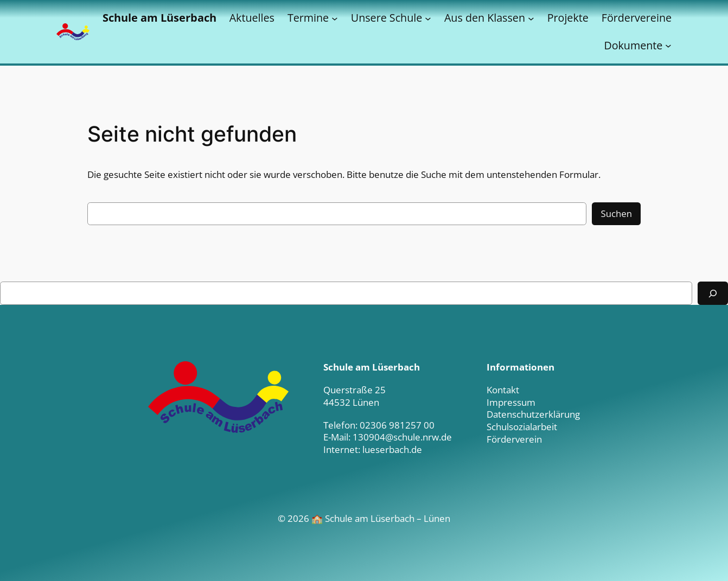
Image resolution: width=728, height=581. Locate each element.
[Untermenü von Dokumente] (668, 46)
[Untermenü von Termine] (335, 18)
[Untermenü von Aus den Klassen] (531, 18)
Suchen (616, 213)
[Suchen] (713, 293)
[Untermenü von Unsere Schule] (428, 18)
